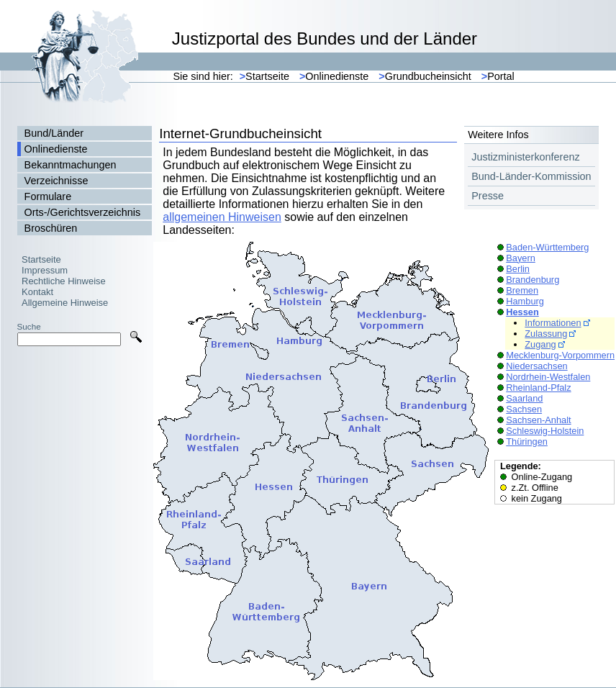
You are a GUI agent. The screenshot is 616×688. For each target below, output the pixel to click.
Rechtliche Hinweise (64, 281)
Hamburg (525, 301)
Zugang (540, 344)
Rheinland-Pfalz (538, 388)
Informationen (553, 323)
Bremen (522, 290)
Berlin (518, 269)
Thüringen (527, 442)
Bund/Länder (54, 133)
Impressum (45, 270)
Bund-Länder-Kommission (531, 176)
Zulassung (546, 334)
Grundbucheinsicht (425, 76)
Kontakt (37, 292)
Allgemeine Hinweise (65, 303)
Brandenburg (533, 280)
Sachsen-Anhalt (538, 420)
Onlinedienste (334, 76)
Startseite (264, 76)
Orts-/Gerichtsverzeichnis (83, 212)
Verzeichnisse (56, 181)
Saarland (524, 398)
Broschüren (51, 228)
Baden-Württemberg (547, 247)
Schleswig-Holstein (545, 431)
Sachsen (524, 409)
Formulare (48, 196)
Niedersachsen (536, 366)
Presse (488, 196)
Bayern (521, 258)
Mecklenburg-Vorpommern (560, 355)
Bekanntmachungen (71, 165)
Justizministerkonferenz (525, 157)
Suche (29, 326)
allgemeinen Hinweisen (222, 217)
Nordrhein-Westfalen (548, 377)
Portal (498, 76)
